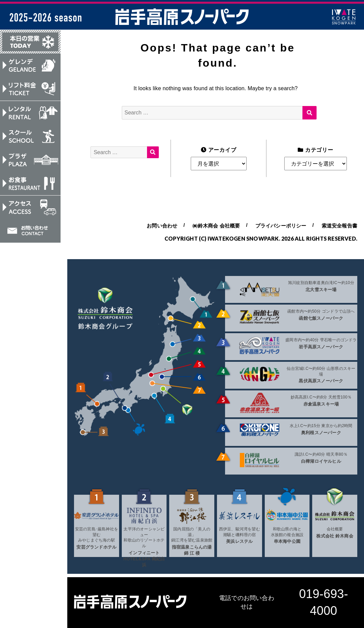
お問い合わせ (30, 233)
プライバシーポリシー (281, 226)
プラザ (30, 161)
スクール (30, 137)
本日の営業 (30, 42)
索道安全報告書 (339, 226)
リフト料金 (30, 90)
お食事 (30, 185)
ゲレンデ (30, 66)
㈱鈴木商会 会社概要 (216, 226)
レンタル (30, 113)
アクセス (30, 209)
